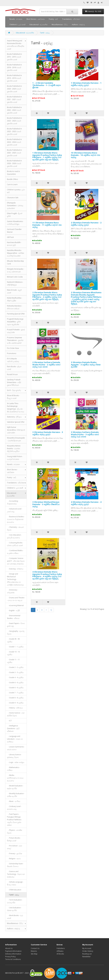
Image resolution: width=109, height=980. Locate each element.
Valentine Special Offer (16, 422)
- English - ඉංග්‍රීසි (13, 610)
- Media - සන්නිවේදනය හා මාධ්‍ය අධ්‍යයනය (15, 778)
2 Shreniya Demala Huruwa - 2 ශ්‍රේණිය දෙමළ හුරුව (86, 224)
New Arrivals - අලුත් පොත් (14, 291)
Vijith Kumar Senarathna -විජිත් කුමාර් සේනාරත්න (16, 430)
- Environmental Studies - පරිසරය (14, 617)
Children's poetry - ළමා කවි (16, 191)
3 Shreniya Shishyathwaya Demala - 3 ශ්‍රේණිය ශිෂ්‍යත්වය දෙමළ (46, 504)
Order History (88, 951)
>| (51, 610)
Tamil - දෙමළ (45, 33)
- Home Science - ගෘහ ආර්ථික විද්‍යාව (16, 714)
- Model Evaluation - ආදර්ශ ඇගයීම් (15, 787)
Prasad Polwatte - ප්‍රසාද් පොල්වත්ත (16, 331)
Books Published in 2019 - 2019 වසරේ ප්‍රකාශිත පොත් (14, 78)
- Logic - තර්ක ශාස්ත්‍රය (16, 762)
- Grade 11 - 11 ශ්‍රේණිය (13, 661)
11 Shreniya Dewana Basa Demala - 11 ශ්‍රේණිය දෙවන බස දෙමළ (47, 225)
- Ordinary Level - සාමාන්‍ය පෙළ (14, 808)
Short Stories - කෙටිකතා (36, 19)
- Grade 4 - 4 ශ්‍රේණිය (15, 677)
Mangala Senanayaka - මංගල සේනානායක (16, 270)
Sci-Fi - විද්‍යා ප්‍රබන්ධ (14, 390)
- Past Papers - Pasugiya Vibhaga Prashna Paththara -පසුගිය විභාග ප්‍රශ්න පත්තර (14, 820)
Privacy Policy (10, 957)
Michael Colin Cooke (15, 277)
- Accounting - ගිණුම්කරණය (13, 502)
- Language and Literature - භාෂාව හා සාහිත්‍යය (15, 739)
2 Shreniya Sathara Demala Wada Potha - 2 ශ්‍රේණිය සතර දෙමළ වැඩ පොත (46, 364)
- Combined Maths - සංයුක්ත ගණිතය (15, 552)
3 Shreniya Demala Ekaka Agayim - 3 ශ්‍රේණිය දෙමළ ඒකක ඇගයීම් (86, 364)
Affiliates (60, 951)
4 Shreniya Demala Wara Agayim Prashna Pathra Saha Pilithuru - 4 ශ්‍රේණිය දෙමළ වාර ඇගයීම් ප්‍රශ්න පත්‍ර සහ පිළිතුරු (47, 575)
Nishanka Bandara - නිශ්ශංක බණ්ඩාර (15, 307)
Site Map (34, 954)
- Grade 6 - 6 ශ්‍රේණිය (15, 683)
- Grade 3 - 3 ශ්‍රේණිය (15, 672)
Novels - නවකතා (16, 19)
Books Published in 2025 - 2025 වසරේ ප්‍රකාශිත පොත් (14, 153)
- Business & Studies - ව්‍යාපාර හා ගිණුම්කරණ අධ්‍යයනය (16, 519)
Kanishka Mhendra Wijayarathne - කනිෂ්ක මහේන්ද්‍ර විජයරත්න (16, 253)
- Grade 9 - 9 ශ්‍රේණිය (15, 703)
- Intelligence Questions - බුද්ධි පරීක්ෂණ (13, 728)
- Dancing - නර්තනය (15, 569)
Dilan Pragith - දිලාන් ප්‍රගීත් (15, 215)
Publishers (61, 948)
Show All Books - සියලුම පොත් (13, 397)
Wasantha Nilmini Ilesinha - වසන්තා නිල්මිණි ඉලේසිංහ (14, 449)
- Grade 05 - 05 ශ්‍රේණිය (13, 640)
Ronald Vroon (12, 374)
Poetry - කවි (53, 19)
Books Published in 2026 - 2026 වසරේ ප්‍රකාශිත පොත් (14, 163)
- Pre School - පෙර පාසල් (14, 847)
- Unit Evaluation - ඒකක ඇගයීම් (14, 909)
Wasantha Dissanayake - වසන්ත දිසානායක (16, 439)
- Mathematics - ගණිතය (14, 769)
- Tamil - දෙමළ (13, 895)
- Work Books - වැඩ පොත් (15, 917)
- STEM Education (14, 890)
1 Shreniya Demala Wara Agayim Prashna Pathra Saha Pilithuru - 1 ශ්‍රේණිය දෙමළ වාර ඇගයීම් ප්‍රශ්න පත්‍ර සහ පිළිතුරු (47, 156)
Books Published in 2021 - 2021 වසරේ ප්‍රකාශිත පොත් (14, 99)
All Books (60, 954)
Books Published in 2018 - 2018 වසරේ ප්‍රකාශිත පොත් (14, 67)
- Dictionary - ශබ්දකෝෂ (13, 591)
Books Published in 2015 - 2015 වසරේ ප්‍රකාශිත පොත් (14, 57)
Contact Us (35, 948)
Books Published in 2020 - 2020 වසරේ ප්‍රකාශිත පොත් (14, 89)
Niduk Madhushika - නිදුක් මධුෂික (15, 299)
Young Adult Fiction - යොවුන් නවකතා (15, 458)
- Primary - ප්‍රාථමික (15, 854)
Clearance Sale (13, 198)
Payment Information (13, 951)
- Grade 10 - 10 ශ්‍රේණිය (13, 653)
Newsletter (86, 957)
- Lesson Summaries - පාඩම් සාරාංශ (16, 748)
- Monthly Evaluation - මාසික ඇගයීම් (16, 795)
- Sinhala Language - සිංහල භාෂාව (15, 883)
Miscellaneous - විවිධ (60, 25)
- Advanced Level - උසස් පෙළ (15, 510)
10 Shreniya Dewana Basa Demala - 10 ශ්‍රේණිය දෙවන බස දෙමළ (85, 155)
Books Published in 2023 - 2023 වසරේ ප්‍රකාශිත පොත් (14, 121)
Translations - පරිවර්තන (71, 19)
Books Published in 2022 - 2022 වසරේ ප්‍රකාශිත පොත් (14, 110)
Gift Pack (10, 237)
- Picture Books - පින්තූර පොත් (14, 839)
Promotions (12, 353)
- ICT (9, 721)
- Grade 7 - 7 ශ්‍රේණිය (15, 693)
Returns (34, 951)
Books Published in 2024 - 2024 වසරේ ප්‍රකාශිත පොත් (14, 142)
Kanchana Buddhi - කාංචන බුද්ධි (14, 244)
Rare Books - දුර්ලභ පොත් (14, 368)
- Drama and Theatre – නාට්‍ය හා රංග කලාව (16, 599)
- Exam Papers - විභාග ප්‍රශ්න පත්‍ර (16, 625)
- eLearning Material (15, 605)
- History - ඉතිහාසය (15, 708)
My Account (87, 948)
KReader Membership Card (15, 262)
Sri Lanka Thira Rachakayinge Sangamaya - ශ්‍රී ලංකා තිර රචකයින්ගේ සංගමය (16, 408)
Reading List (87, 954)
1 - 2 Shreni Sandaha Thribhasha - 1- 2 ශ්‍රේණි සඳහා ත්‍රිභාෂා (47, 85)
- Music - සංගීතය (14, 801)
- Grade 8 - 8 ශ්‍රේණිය (15, 698)
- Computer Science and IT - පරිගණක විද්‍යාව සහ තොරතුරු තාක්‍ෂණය (16, 561)
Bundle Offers (12, 179)
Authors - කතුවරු (78, 25)
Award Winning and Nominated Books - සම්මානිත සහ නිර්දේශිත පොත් (16, 45)
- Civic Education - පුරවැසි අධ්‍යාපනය (14, 536)
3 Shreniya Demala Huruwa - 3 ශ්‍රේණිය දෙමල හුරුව (48, 433)
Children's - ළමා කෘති (17, 25)
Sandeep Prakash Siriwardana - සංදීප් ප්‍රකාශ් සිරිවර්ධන (14, 382)
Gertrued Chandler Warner (14, 231)
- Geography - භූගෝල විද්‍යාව (16, 632)
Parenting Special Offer (16, 314)
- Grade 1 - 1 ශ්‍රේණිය (15, 647)
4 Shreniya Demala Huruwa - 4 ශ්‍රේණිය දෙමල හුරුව (86, 503)
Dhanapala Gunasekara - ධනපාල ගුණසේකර (15, 205)
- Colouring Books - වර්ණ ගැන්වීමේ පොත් (15, 544)
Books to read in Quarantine (13, 173)
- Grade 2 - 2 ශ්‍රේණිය (15, 667)
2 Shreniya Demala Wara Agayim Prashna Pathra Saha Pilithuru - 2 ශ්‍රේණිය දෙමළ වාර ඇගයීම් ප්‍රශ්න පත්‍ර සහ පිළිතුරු (47, 296)
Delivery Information (13, 954)
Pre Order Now (13, 348)
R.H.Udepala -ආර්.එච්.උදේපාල (13, 360)
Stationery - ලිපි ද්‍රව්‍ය (14, 417)
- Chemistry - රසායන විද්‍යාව (15, 528)
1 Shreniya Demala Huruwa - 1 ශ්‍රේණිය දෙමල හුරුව (86, 84)
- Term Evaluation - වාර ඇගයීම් (15, 901)
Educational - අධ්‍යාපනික (39, 25)
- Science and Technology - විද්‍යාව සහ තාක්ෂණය (16, 874)
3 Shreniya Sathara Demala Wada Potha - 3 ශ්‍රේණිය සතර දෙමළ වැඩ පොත (85, 434)
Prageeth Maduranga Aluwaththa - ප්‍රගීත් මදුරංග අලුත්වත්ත (15, 322)
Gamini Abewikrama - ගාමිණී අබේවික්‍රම (15, 223)
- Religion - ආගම (14, 859)
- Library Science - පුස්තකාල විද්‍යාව (14, 756)
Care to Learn (12, 184)
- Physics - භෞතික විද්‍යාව (15, 831)
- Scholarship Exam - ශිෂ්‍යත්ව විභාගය (15, 865)
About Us (9, 948)
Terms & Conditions (13, 959)
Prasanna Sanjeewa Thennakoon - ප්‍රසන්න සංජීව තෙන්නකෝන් (15, 340)
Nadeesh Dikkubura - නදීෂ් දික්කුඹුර (15, 283)
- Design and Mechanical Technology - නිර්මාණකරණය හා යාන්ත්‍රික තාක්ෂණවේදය (15, 579)
